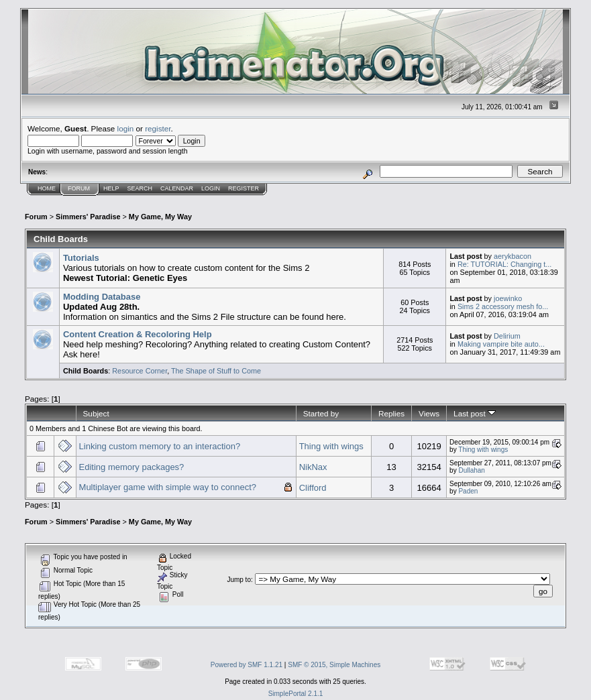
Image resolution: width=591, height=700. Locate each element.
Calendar (177, 188)
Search (140, 188)
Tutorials (81, 258)
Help (111, 188)
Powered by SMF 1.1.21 (247, 665)
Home (47, 188)
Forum (79, 188)
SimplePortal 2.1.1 (296, 694)
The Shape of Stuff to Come (216, 371)
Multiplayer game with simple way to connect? (168, 487)
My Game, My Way (160, 217)
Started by (321, 413)
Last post (475, 413)
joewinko (508, 298)
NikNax (313, 467)
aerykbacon (513, 256)
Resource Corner (140, 371)
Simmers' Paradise (88, 217)
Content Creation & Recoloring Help (138, 334)
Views (429, 413)
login (126, 128)
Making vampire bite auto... (501, 344)
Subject (96, 413)
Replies (391, 413)
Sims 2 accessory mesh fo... (503, 306)
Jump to (239, 580)
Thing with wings (331, 446)
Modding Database (102, 297)
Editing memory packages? (132, 467)
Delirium (507, 336)
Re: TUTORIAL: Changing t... (504, 264)
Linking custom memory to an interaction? (160, 446)
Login (211, 188)
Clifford (313, 488)
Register (244, 188)
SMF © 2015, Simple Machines (334, 665)
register (158, 128)
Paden (468, 491)
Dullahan (471, 470)
